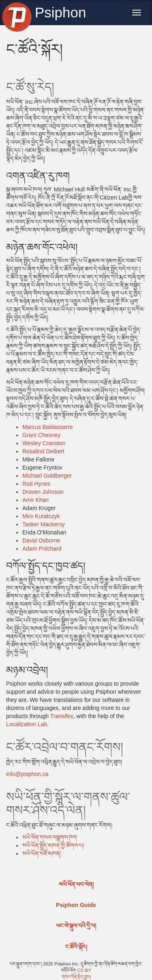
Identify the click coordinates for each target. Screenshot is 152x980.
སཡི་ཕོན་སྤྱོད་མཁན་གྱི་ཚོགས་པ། (53, 845)
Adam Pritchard (42, 549)
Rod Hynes (36, 484)
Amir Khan (35, 500)
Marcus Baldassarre (48, 427)
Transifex (62, 716)
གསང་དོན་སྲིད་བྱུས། (76, 977)
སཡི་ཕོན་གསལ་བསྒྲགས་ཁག (50, 837)
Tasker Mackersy (44, 524)
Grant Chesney (41, 435)
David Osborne (41, 540)
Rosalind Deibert (43, 451)
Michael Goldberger (47, 476)
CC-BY (84, 970)
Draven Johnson (43, 492)
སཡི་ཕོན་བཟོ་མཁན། (42, 853)
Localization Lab (27, 724)
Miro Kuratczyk (41, 516)
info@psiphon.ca (27, 774)
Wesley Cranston (44, 443)
